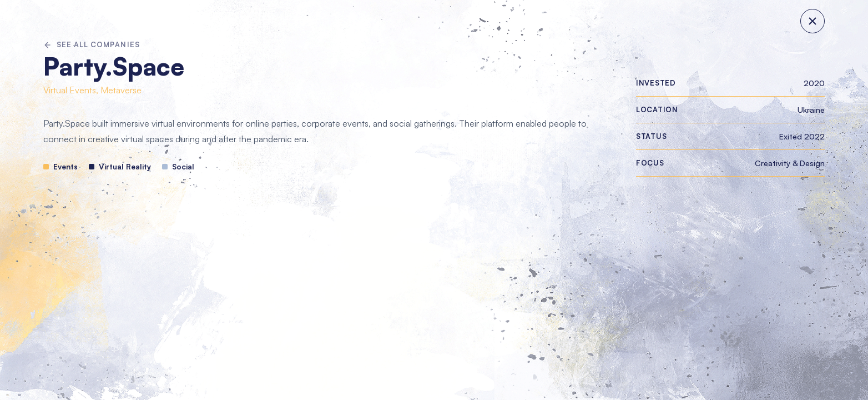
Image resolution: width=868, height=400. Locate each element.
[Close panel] (813, 21)
